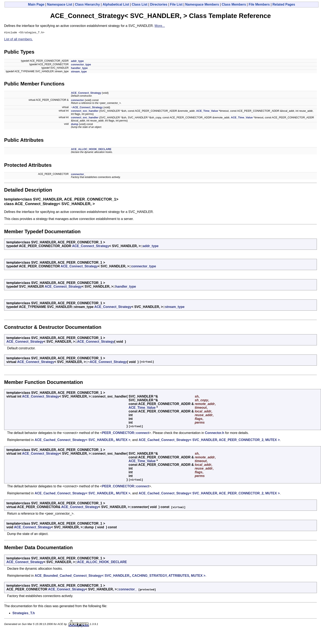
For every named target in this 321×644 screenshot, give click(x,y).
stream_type (79, 72)
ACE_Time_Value (207, 111)
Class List (140, 4)
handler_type (79, 69)
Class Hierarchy (87, 4)
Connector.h (215, 433)
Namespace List (60, 4)
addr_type (77, 62)
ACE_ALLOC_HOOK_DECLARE (91, 150)
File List (176, 4)
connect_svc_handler (85, 111)
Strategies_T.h (24, 614)
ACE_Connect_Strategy (86, 93)
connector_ (78, 175)
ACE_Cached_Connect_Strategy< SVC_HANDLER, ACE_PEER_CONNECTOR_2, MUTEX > (209, 440)
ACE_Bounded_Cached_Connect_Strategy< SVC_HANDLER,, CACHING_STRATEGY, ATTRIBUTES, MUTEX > (120, 576)
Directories (159, 4)
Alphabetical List (116, 4)
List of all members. (18, 40)
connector (77, 101)
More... (160, 26)
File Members (259, 4)
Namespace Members (202, 4)
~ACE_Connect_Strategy (87, 108)
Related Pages (284, 4)
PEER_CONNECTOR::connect (125, 433)
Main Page (36, 4)
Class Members (234, 4)
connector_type (81, 65)
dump (74, 125)
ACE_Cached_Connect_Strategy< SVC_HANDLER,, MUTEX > (83, 440)
